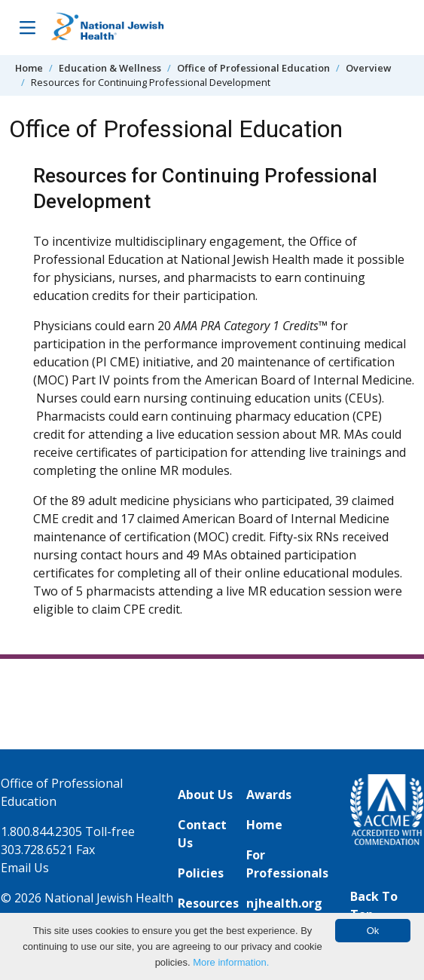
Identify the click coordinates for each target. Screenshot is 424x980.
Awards (269, 795)
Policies (201, 873)
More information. (231, 962)
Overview (368, 68)
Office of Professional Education (253, 68)
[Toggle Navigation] (27, 27)
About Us (205, 795)
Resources (208, 903)
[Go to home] (108, 28)
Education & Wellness (110, 68)
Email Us (25, 868)
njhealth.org (284, 903)
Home (29, 68)
